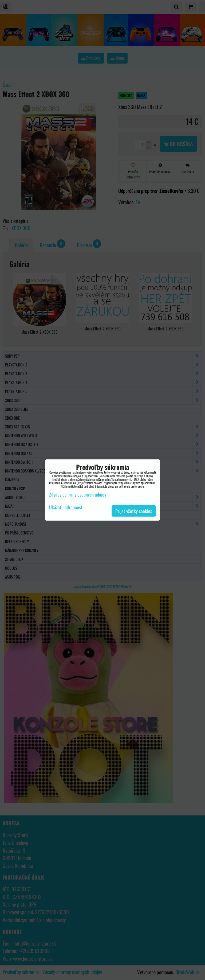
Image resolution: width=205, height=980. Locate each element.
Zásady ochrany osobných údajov (78, 494)
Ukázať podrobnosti (66, 507)
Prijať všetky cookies (134, 511)
